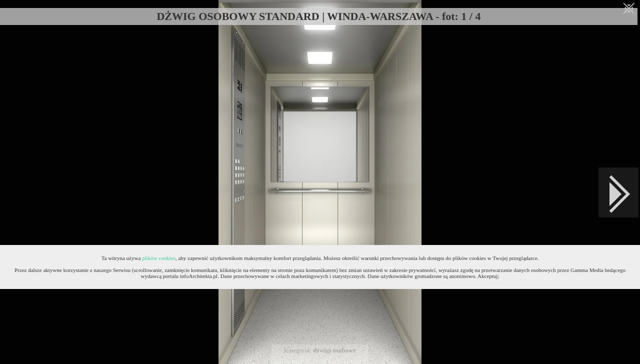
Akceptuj (487, 276)
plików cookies (159, 258)
